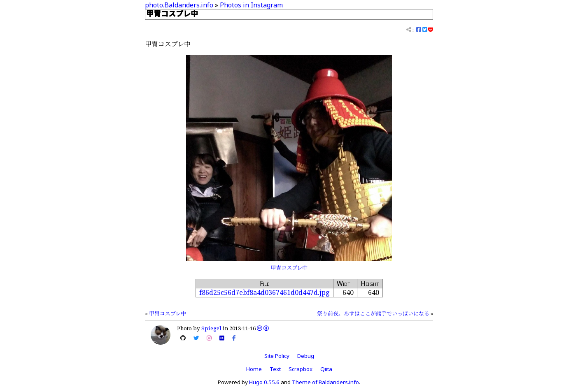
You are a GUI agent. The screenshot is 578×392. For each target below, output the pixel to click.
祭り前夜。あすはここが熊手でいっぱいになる (373, 313)
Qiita (326, 369)
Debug (306, 356)
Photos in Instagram (251, 5)
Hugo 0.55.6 (264, 382)
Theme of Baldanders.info (325, 382)
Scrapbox (301, 369)
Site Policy (277, 356)
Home (254, 369)
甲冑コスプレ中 (289, 268)
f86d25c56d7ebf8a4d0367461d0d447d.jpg (265, 292)
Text (275, 369)
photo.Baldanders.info (179, 5)
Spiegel (211, 328)
